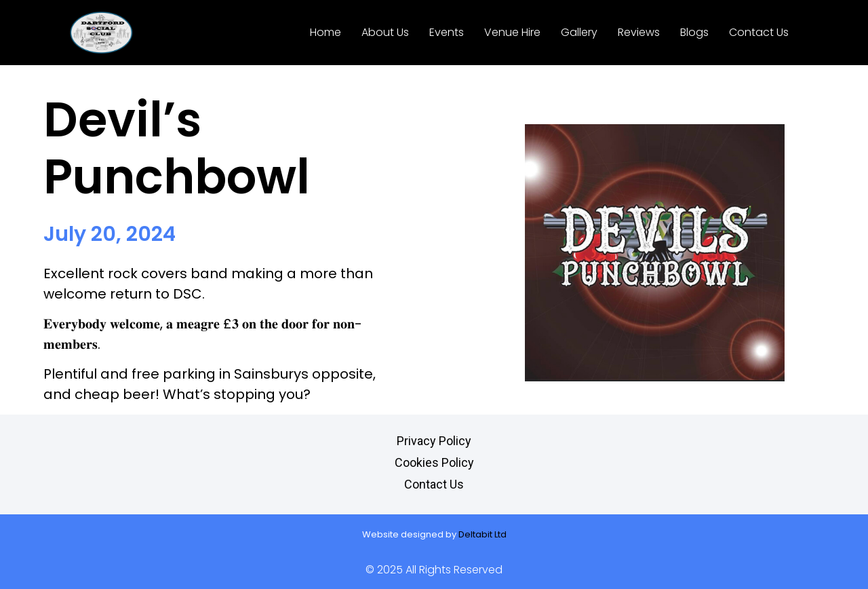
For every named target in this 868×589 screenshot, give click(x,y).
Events (447, 32)
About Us (385, 32)
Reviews (639, 32)
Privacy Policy (434, 441)
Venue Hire (512, 32)
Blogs (694, 32)
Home (325, 32)
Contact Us (759, 32)
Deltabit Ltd (482, 534)
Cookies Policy (434, 462)
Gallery (579, 32)
